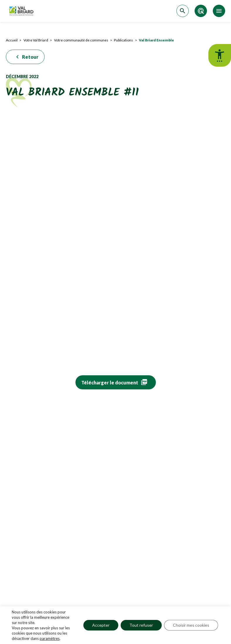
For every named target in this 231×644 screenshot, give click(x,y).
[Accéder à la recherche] (183, 11)
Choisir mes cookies (191, 625)
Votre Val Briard (36, 40)
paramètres (50, 638)
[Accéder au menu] (219, 11)
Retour (26, 57)
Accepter (101, 625)
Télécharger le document (110, 382)
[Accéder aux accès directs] (201, 11)
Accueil (12, 40)
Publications (123, 40)
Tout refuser (141, 625)
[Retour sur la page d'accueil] (21, 11)
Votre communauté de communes (81, 40)
